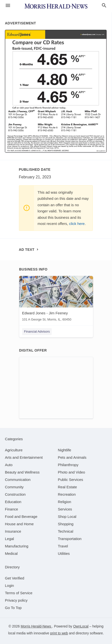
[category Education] (13, 502)
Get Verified (15, 578)
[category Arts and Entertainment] (24, 457)
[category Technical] (66, 531)
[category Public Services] (71, 480)
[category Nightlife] (64, 450)
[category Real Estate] (67, 487)
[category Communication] (18, 480)
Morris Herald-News (36, 626)
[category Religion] (64, 502)
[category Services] (65, 509)
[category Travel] (63, 546)
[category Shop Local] (67, 517)
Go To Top (13, 608)
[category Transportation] (70, 539)
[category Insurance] (13, 531)
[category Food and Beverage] (21, 517)
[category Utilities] (64, 553)
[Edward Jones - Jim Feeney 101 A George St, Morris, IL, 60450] (56, 300)
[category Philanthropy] (68, 465)
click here (77, 224)
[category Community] (14, 487)
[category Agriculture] (14, 450)
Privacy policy (16, 600)
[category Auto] (9, 465)
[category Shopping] (66, 524)
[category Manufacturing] (17, 546)
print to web (59, 633)
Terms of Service (19, 593)
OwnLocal (81, 626)
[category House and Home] (19, 524)
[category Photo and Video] (72, 472)
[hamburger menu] (8, 6)
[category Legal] (9, 539)
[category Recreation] (67, 494)
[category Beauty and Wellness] (22, 472)
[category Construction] (15, 494)
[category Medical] (11, 553)
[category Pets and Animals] (72, 457)
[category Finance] (11, 509)
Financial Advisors (37, 331)
